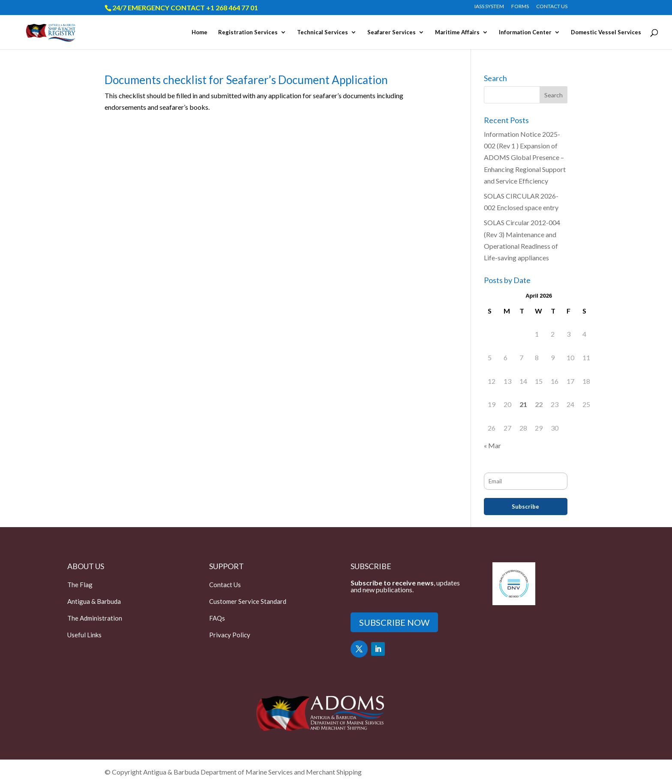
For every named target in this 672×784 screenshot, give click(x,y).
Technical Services (322, 32)
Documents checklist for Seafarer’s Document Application (246, 80)
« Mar (492, 445)
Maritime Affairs (457, 32)
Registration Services (248, 32)
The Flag (80, 585)
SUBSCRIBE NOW (394, 622)
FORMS (520, 7)
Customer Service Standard (248, 601)
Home (199, 32)
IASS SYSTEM (489, 7)
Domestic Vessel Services (606, 32)
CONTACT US (552, 7)
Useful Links (84, 635)
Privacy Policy (230, 635)
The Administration (95, 618)
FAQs (217, 618)
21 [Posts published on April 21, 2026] (523, 404)
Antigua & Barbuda (94, 601)
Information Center (525, 32)
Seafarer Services (391, 32)
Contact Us (225, 585)
